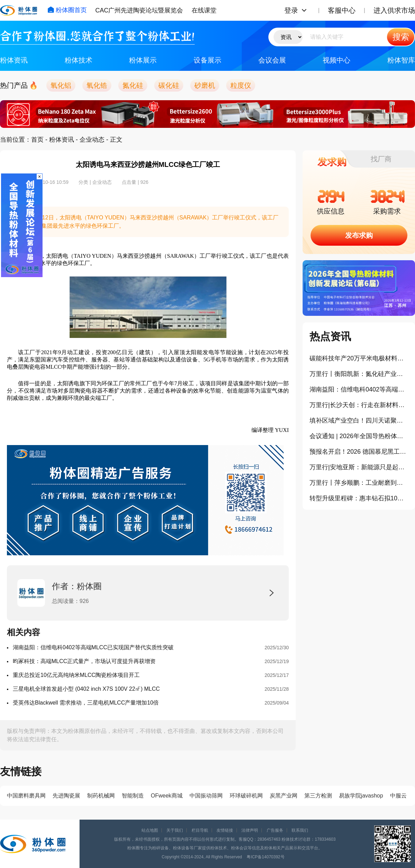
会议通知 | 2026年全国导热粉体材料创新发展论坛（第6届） (359, 436)
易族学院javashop (361, 796)
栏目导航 (200, 830)
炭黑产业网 (284, 796)
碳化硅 (169, 85)
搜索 (401, 37)
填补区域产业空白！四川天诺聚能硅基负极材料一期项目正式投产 (359, 421)
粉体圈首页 (67, 10)
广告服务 (275, 830)
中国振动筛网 (206, 796)
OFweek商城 (167, 796)
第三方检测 (318, 796)
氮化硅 (133, 85)
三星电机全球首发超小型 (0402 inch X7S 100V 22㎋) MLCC (86, 689)
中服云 (398, 796)
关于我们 (175, 830)
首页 (37, 140)
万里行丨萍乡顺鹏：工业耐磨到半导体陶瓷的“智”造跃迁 (359, 483)
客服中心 (342, 10)
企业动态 (92, 140)
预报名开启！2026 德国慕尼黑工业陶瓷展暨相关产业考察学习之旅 (359, 452)
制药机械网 (101, 796)
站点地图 (150, 830)
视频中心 (336, 60)
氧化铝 (61, 85)
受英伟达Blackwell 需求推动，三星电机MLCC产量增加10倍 (86, 703)
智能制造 (133, 796)
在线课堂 (204, 10)
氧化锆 (97, 85)
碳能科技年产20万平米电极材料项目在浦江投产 (359, 358)
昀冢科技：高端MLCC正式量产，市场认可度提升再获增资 (84, 661)
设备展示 (207, 60)
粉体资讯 (14, 60)
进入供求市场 (394, 10)
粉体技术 (79, 60)
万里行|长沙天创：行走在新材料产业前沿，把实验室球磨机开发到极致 (359, 405)
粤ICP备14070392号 (265, 857)
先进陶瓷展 (66, 796)
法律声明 (250, 830)
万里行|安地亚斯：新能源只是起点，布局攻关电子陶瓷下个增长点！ (359, 467)
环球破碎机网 (246, 796)
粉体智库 (401, 60)
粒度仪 (241, 85)
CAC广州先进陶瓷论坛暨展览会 (139, 10)
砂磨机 (205, 85)
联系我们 (300, 830)
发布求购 (359, 235)
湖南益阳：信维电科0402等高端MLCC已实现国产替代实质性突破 (93, 647)
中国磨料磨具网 (26, 796)
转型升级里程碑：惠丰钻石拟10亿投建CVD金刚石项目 (359, 498)
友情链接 (225, 830)
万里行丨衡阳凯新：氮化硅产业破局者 (359, 374)
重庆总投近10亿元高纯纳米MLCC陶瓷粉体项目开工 (76, 675)
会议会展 (272, 60)
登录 (291, 10)
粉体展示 (143, 60)
